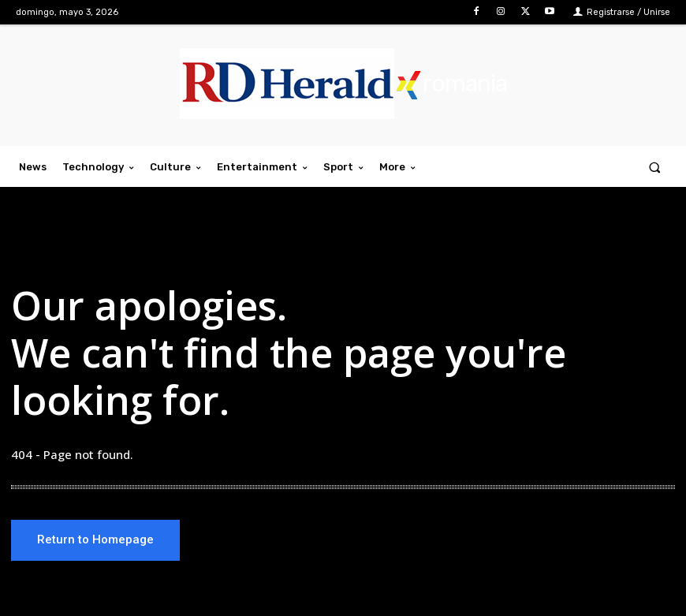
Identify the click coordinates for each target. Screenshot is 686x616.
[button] (655, 167)
